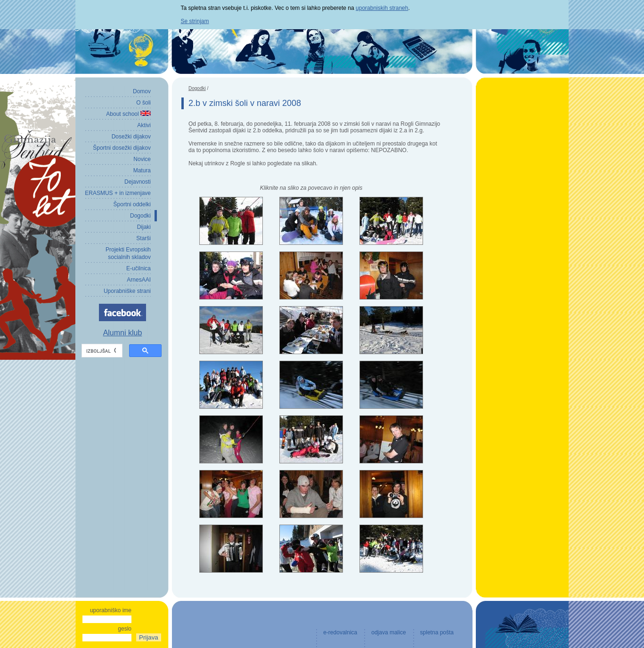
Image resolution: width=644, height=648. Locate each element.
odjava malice (388, 632)
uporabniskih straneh (382, 8)
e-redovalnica (340, 632)
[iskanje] (101, 351)
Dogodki (197, 88)
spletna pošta (437, 632)
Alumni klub (123, 333)
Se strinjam (195, 21)
